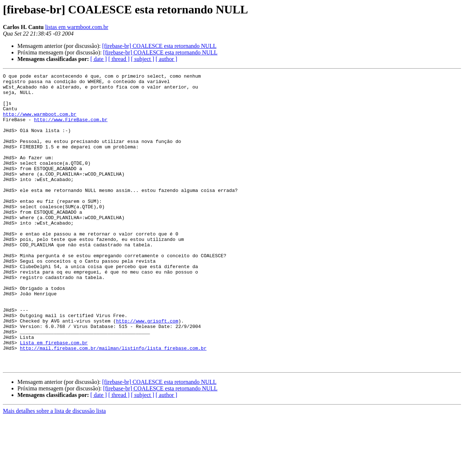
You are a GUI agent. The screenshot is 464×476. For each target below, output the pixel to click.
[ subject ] (142, 59)
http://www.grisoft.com (147, 371)
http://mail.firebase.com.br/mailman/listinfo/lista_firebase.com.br (113, 403)
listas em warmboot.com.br (76, 27)
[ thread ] (119, 59)
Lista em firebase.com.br (54, 397)
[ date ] (98, 59)
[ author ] (166, 59)
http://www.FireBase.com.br (71, 129)
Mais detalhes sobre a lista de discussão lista (54, 470)
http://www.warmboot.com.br (40, 123)
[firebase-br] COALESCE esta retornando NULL (159, 46)
